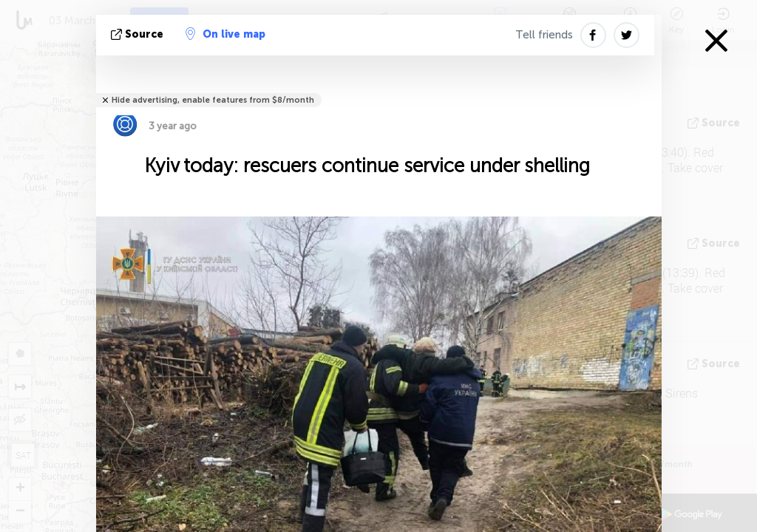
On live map (225, 34)
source (139, 34)
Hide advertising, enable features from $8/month (213, 100)
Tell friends (544, 35)
